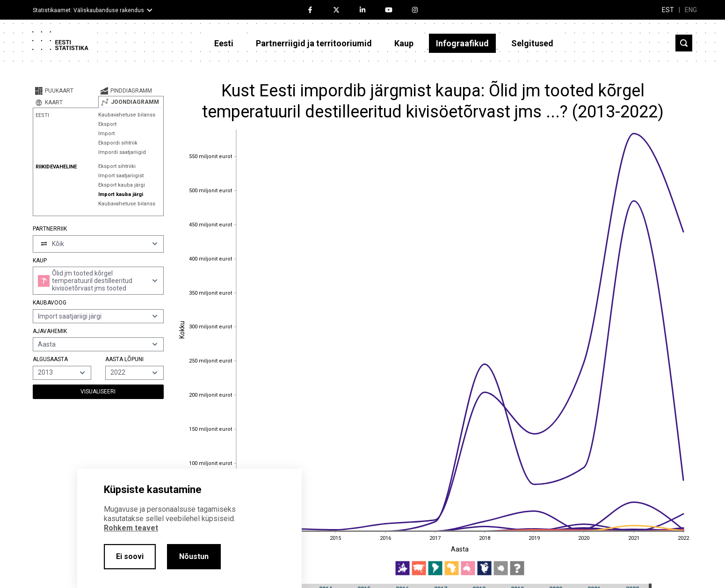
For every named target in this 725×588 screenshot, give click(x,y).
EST (668, 10)
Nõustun (194, 556)
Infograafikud (462, 43)
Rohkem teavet (131, 528)
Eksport (107, 124)
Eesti (224, 43)
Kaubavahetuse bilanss (127, 115)
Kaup (404, 43)
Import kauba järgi (121, 194)
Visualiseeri (98, 392)
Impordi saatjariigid (122, 152)
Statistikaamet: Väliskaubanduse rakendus (88, 10)
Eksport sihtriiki (117, 166)
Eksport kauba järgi (122, 185)
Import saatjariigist (121, 176)
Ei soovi (130, 556)
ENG (691, 10)
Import (106, 134)
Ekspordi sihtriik (118, 143)
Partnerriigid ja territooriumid (314, 43)
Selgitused (532, 43)
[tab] (65, 91)
